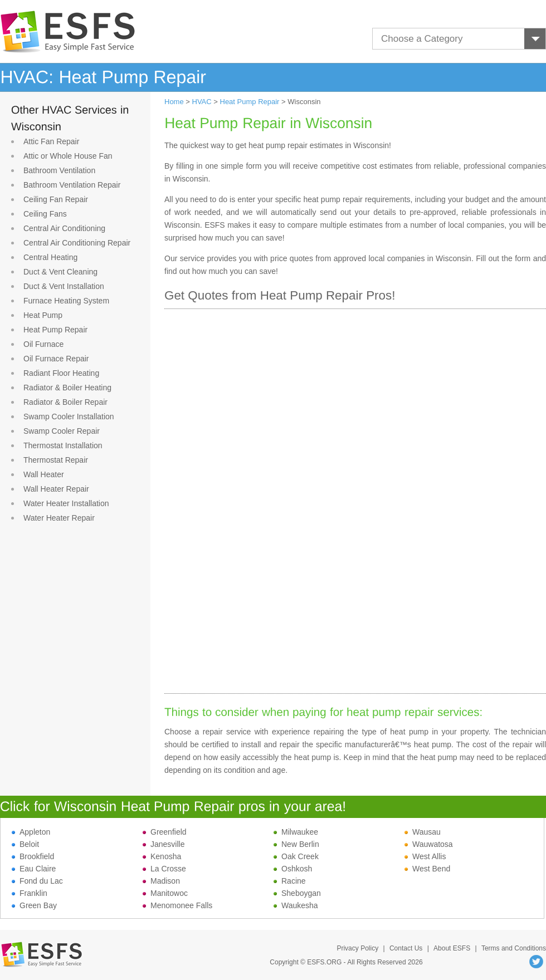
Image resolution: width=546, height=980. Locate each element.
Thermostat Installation (63, 445)
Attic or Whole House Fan (68, 156)
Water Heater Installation (66, 503)
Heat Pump (43, 315)
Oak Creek (296, 856)
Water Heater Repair (59, 518)
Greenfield (165, 832)
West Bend (427, 869)
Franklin (30, 893)
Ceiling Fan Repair (56, 199)
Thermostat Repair (56, 460)
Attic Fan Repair (51, 141)
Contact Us (406, 948)
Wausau (423, 832)
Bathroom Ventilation (59, 170)
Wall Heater (44, 474)
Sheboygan (297, 893)
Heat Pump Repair (55, 330)
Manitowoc (165, 893)
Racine (290, 881)
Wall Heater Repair (56, 489)
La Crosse (164, 869)
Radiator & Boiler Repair (65, 402)
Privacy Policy (357, 948)
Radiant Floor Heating (61, 373)
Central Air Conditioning (64, 228)
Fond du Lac (37, 881)
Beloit (25, 844)
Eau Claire (34, 869)
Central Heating (50, 257)
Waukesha (296, 905)
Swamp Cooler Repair (62, 431)
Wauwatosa (429, 844)
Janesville (164, 844)
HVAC (202, 102)
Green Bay (34, 905)
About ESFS (452, 948)
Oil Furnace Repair (56, 359)
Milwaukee (296, 832)
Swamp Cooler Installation (69, 416)
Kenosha (162, 856)
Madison (161, 881)
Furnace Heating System (66, 301)
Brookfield (33, 856)
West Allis (425, 856)
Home (174, 102)
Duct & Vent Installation (64, 286)
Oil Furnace (43, 344)
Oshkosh (293, 869)
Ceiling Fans (45, 214)
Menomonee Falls (177, 905)
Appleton (31, 832)
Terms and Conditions (514, 948)
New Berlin (296, 844)
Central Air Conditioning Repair (77, 243)
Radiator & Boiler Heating (67, 388)
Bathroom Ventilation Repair (72, 185)
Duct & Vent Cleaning (60, 272)
